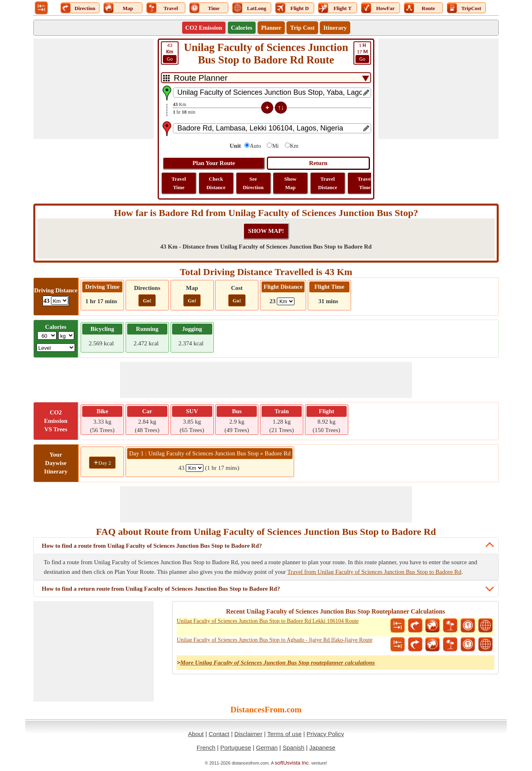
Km (294, 146)
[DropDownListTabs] (266, 78)
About (196, 734)
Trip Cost (302, 28)
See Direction (253, 183)
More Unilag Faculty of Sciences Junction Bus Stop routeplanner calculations (277, 663)
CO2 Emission (204, 28)
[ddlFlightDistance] (286, 301)
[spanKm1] (195, 468)
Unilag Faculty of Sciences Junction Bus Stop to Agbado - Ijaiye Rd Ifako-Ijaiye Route (274, 640)
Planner (271, 28)
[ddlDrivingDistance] (60, 301)
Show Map (290, 183)
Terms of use (284, 734)
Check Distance (216, 183)
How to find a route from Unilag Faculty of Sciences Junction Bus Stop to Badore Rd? (152, 546)
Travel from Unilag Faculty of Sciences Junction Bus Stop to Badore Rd (374, 572)
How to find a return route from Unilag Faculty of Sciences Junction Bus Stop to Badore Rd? (161, 589)
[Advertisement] (93, 89)
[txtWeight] (47, 336)
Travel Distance (328, 183)
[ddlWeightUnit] (66, 336)
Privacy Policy (325, 734)
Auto (255, 146)
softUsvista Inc (292, 763)
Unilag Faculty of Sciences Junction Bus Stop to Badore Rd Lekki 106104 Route (267, 621)
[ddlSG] (56, 348)
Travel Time (179, 183)
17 (362, 53)
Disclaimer (248, 734)
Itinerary (335, 28)
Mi (275, 146)
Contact (219, 734)
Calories (242, 28)
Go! (147, 301)
